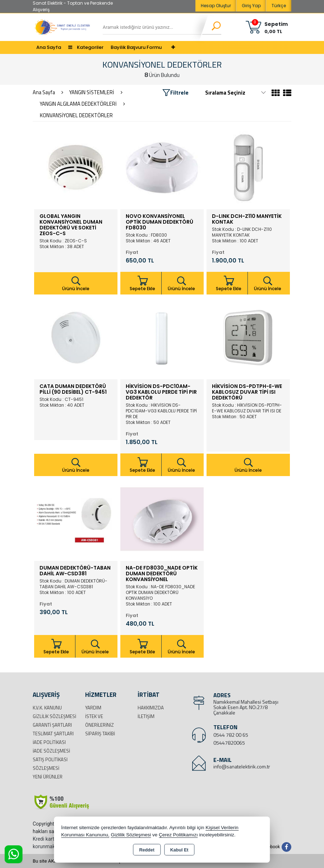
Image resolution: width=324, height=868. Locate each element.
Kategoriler (86, 47)
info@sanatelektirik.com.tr (242, 766)
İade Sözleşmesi (51, 751)
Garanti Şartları (52, 725)
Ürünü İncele (76, 284)
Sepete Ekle (143, 284)
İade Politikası (49, 742)
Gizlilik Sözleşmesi (54, 716)
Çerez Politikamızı (178, 835)
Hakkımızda (151, 708)
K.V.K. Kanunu (47, 708)
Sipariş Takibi (100, 734)
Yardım (93, 708)
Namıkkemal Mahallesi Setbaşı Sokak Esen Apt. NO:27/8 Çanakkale (246, 707)
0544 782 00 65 (231, 735)
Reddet (147, 850)
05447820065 (229, 743)
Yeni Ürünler (48, 777)
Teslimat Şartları (53, 734)
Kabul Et (179, 850)
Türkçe (279, 6)
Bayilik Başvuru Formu (136, 47)
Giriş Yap (251, 6)
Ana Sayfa (49, 47)
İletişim (146, 716)
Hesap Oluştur (216, 6)
